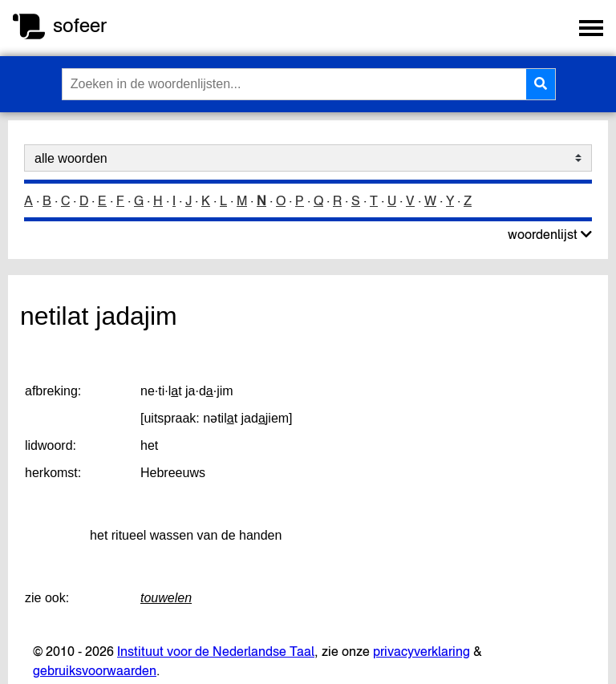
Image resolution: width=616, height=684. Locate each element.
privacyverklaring (421, 651)
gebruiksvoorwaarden (95, 670)
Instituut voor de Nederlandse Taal (216, 651)
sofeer (80, 25)
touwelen (166, 598)
